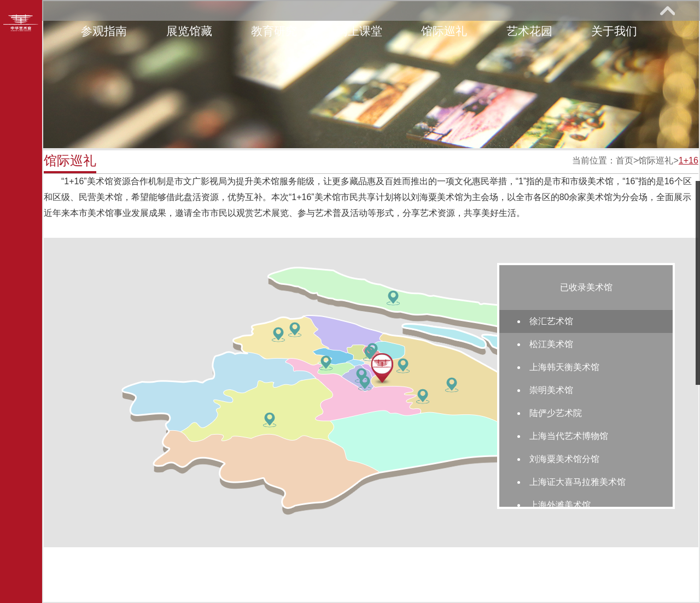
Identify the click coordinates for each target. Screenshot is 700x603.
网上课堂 (359, 31)
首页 (625, 160)
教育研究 (274, 31)
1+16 (689, 160)
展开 (667, 10)
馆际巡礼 (444, 31)
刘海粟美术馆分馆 (564, 459)
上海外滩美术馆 (560, 505)
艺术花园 (529, 31)
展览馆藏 (189, 31)
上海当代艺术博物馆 (569, 436)
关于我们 (614, 31)
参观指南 (104, 31)
